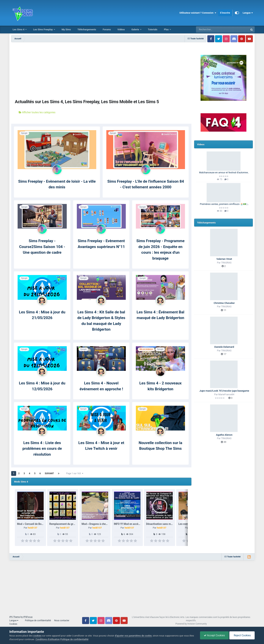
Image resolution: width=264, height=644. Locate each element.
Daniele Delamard (224, 347)
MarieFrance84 (226, 394)
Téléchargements (87, 29)
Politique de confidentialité (38, 621)
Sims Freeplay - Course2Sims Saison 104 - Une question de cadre (42, 247)
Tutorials (153, 29)
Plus (167, 29)
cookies (37, 636)
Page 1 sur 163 (75, 473)
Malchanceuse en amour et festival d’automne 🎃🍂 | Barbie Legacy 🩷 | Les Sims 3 (223, 173)
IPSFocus (28, 617)
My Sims (66, 29)
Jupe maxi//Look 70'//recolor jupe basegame (224, 391)
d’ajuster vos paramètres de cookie (133, 636)
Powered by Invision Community (191, 624)
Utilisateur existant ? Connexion (198, 13)
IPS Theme (15, 617)
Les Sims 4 (19, 29)
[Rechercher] (212, 30)
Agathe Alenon (224, 435)
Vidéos (121, 29)
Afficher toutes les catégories (37, 112)
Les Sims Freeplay (43, 29)
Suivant (49, 473)
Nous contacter (62, 621)
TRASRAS (226, 263)
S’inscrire (225, 13)
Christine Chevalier (224, 303)
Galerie (136, 29)
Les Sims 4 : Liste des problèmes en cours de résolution (42, 449)
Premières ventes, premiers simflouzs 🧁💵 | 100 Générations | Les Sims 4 (223, 204)
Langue (248, 13)
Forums (107, 29)
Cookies (13, 624)
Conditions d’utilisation (47, 639)
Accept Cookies (214, 635)
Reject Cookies (242, 635)
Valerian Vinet (224, 259)
